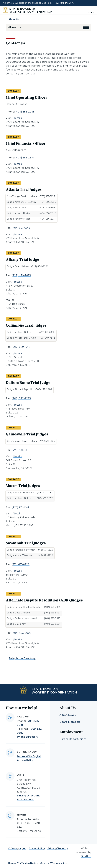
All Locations (25, 800)
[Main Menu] (90, 10)
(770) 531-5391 (21, 450)
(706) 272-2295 (21, 398)
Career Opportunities (73, 739)
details (18, 118)
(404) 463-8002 (21, 633)
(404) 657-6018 (21, 228)
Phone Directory (27, 737)
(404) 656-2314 (25, 158)
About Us (14, 19)
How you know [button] (62, 3)
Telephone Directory (22, 658)
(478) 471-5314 (20, 507)
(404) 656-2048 (25, 112)
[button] (86, 27)
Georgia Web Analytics (53, 863)
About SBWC (68, 715)
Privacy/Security (58, 849)
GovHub (86, 856)
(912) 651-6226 (21, 564)
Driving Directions (29, 796)
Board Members (70, 722)
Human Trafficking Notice (23, 863)
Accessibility (37, 849)
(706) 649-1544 (21, 347)
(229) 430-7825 (21, 275)
